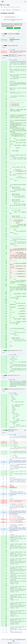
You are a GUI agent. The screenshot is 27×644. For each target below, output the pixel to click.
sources (10, 375)
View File (4, 36)
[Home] (2, 2)
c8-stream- (10, 28)
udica (8, 5)
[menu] (16, 17)
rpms (4, 5)
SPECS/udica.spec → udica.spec (13, 430)
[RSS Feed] (2, 7)
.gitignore (10, 34)
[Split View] (22, 31)
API (18, 643)
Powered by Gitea (5, 640)
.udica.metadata (12, 46)
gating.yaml (11, 351)
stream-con (17, 28)
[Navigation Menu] (25, 2)
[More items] (25, 10)
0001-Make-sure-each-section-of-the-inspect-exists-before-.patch (13, 56)
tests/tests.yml (12, 389)
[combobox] (11, 17)
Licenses (15, 643)
